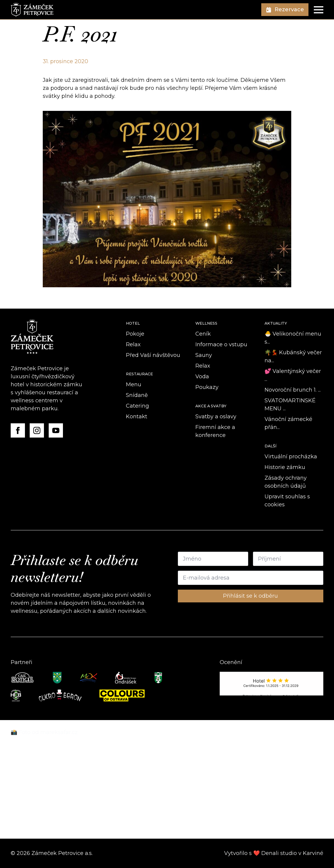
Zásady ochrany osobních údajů (286, 482)
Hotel (133, 323)
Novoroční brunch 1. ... (293, 390)
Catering (137, 406)
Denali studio (279, 853)
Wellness (206, 323)
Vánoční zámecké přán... (288, 423)
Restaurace (139, 374)
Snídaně (137, 395)
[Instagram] (37, 430)
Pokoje (135, 334)
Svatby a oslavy (216, 417)
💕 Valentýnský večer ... (293, 375)
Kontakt (137, 417)
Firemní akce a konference (215, 431)
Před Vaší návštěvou (153, 355)
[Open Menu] (319, 10)
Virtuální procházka (291, 457)
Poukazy (207, 387)
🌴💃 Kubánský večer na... (293, 356)
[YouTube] (56, 430)
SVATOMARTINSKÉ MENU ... (290, 405)
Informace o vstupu (221, 344)
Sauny (204, 355)
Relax (133, 344)
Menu (134, 384)
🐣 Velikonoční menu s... (293, 338)
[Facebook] (18, 430)
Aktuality (276, 323)
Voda (202, 376)
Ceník (203, 334)
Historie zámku (285, 467)
